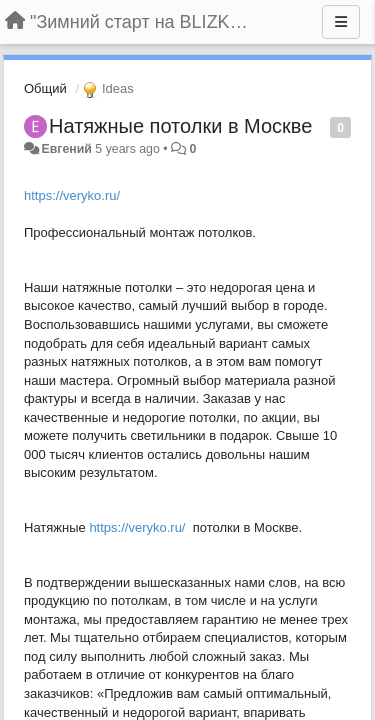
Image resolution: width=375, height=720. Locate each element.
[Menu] (341, 22)
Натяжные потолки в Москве (180, 126)
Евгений (66, 149)
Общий (45, 88)
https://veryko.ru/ (72, 195)
